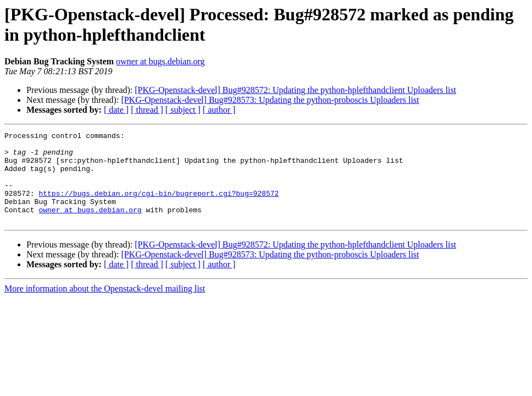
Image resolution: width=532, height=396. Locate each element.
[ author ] (219, 110)
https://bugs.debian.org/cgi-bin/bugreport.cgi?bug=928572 (159, 206)
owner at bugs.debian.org (160, 61)
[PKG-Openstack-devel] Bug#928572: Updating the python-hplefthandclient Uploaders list (295, 90)
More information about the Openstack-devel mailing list (105, 307)
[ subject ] (183, 110)
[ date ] (116, 110)
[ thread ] (147, 110)
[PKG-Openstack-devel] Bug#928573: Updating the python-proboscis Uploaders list (270, 100)
